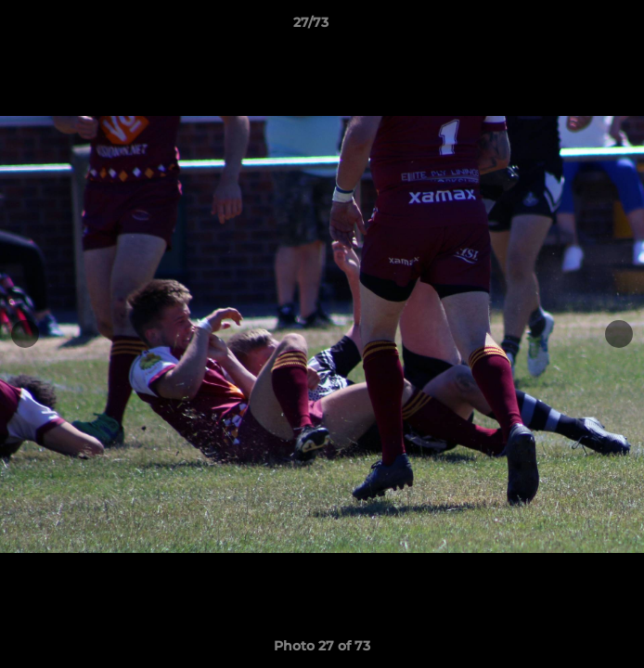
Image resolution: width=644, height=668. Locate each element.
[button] (577, 27)
